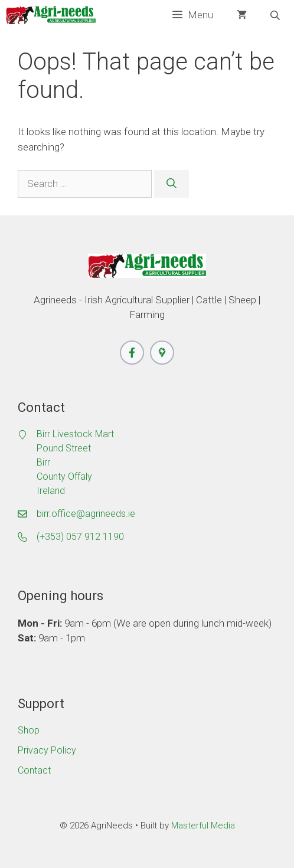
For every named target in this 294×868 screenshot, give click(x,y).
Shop (29, 730)
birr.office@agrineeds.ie (86, 514)
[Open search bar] (276, 15)
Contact (34, 770)
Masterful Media (203, 826)
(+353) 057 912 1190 (80, 537)
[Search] (171, 184)
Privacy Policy (47, 750)
